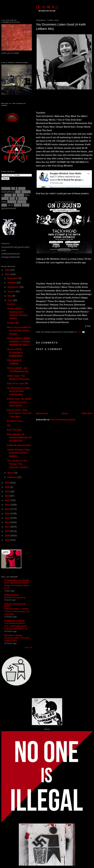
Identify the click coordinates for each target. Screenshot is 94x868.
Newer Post (42, 413)
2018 (8, 496)
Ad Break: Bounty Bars (19, 445)
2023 (8, 270)
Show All (28, 648)
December (13, 278)
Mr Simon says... (16, 421)
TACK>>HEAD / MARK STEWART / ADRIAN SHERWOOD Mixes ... (19, 342)
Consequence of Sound (17, 580)
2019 (8, 492)
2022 (8, 274)
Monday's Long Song (15, 597)
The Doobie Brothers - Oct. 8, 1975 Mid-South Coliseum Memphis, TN (16, 626)
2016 (8, 505)
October (12, 283)
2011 (8, 527)
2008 (8, 540)
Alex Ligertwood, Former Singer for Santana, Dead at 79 (17, 585)
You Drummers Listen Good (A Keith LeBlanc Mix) (61, 27)
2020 (8, 487)
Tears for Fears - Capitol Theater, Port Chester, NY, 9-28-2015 (17, 611)
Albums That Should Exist (15, 605)
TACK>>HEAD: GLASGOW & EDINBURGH (15, 353)
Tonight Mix (13, 323)
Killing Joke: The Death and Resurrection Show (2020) (19, 402)
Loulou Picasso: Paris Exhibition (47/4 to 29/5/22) (18, 453)
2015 (8, 509)
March (11, 473)
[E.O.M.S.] (47, 7)
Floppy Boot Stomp (15, 621)
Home (65, 413)
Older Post (87, 413)
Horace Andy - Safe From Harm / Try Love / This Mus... (19, 413)
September (13, 287)
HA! (9, 425)
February (13, 477)
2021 (8, 483)
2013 (8, 518)
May (10, 296)
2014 (8, 514)
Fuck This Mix (14, 430)
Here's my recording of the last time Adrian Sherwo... (19, 331)
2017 (8, 500)
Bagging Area (11, 595)
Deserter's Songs (13, 635)
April (10, 300)
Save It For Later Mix (18, 384)
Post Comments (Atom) (63, 420)
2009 (8, 536)
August (12, 291)
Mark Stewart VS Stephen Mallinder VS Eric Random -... (19, 438)
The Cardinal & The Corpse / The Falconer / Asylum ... (19, 464)
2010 (8, 531)
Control (11, 304)
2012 (8, 522)
